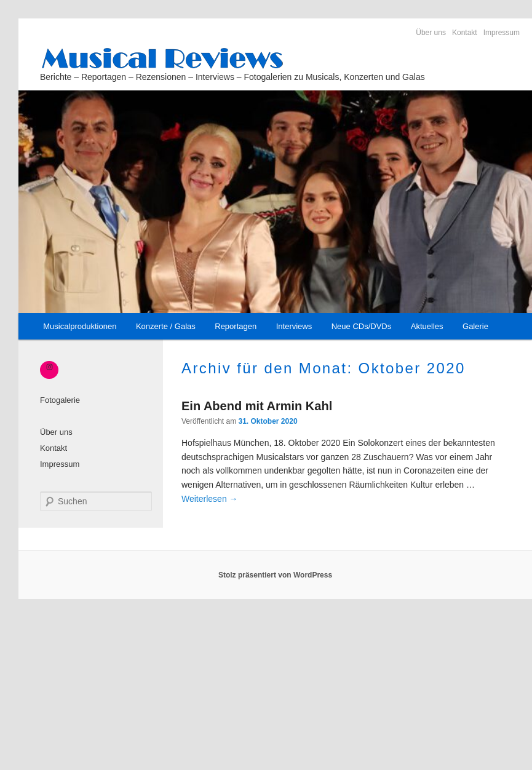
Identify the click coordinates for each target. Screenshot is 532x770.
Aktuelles (427, 326)
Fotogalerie (60, 400)
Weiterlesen (210, 499)
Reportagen (236, 326)
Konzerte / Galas (166, 326)
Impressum (502, 33)
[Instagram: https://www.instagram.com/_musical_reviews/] (49, 367)
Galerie (475, 326)
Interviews (294, 326)
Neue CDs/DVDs (362, 326)
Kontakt (465, 33)
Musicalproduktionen (80, 326)
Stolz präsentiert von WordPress (275, 575)
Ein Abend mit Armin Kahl (257, 406)
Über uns (431, 33)
